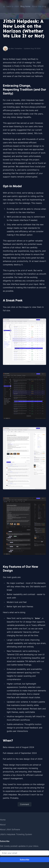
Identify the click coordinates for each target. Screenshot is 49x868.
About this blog (39, 6)
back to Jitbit (11, 7)
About (3, 825)
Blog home (25, 6)
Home (3, 820)
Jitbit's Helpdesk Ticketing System (16, 834)
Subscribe (24, 860)
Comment (25, 804)
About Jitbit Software (10, 829)
